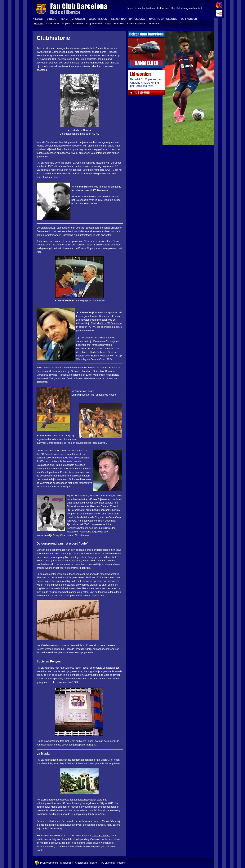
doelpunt (81, 356)
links (179, 8)
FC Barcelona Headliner (86, 863)
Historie (39, 23)
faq (174, 8)
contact (198, 8)
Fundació (155, 23)
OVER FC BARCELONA (163, 19)
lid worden (140, 8)
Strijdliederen (94, 23)
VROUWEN (78, 19)
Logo (108, 23)
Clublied (78, 23)
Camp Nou (53, 23)
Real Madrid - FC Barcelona (106, 323)
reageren (188, 8)
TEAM (64, 19)
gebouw (65, 800)
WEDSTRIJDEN (98, 19)
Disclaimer (66, 863)
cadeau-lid (152, 8)
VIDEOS (52, 19)
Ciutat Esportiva (137, 23)
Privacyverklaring (49, 863)
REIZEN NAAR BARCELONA (128, 19)
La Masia (102, 760)
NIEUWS (38, 19)
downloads (165, 8)
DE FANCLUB (189, 19)
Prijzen (66, 23)
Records (119, 23)
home (130, 8)
